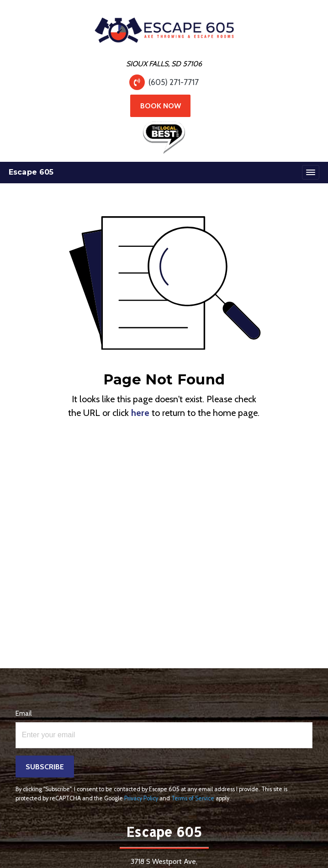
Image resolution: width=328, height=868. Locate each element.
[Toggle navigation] (311, 172)
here (140, 413)
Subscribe (45, 767)
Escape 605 (31, 172)
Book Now (161, 106)
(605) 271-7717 (174, 82)
